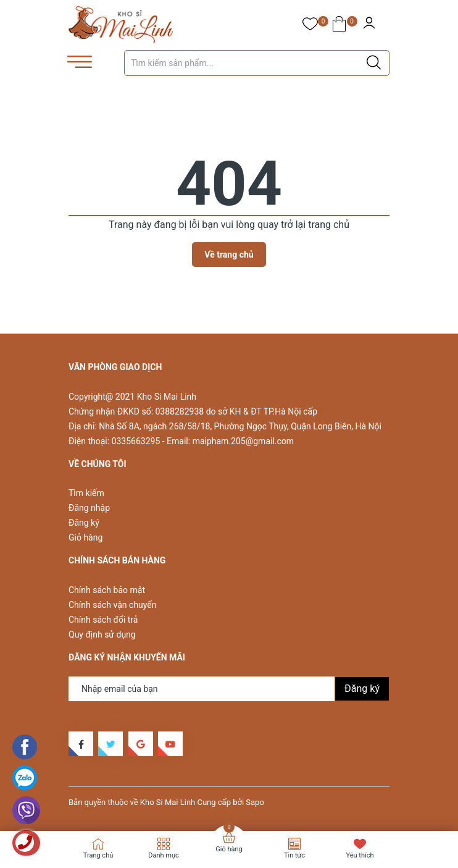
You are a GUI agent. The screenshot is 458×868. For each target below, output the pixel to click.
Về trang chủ (229, 255)
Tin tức (294, 855)
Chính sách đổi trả (103, 620)
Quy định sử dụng (102, 634)
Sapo (255, 802)
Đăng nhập (89, 508)
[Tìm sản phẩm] (257, 63)
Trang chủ (98, 855)
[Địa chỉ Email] (229, 689)
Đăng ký (84, 523)
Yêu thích (360, 855)
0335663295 (136, 441)
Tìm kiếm (86, 493)
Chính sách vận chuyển (113, 605)
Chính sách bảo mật (107, 590)
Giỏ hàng (85, 537)
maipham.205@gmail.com (243, 441)
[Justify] (374, 63)
